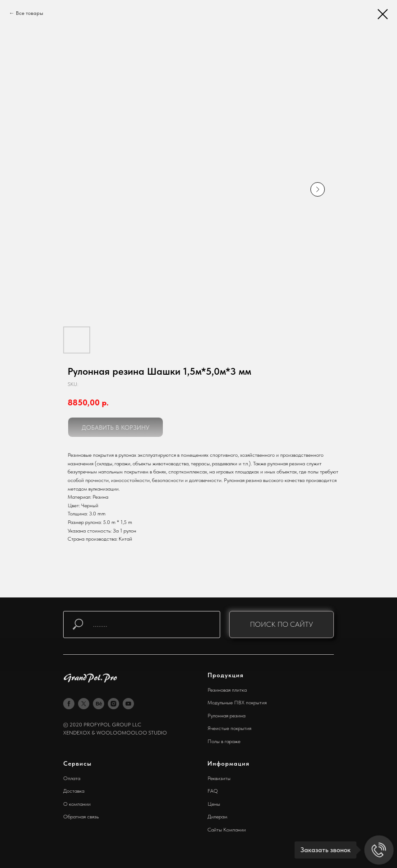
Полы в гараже (224, 741)
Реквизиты (219, 778)
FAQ (213, 791)
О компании (77, 804)
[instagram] (113, 704)
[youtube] (128, 704)
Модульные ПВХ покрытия (237, 703)
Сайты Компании (227, 830)
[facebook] (69, 704)
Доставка (74, 791)
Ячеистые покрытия (229, 728)
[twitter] (84, 704)
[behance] (99, 704)
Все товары (30, 13)
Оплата (72, 778)
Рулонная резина (226, 716)
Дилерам (217, 817)
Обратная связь (81, 817)
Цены (214, 804)
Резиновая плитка (227, 690)
